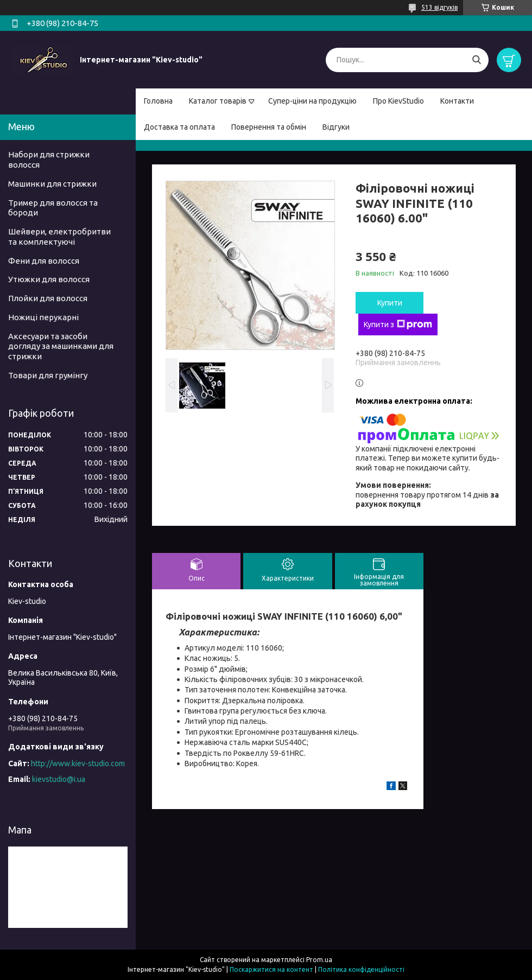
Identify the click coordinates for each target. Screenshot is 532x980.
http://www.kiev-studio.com (78, 763)
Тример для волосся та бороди (53, 208)
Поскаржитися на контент (271, 969)
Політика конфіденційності (361, 969)
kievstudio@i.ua (59, 779)
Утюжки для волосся (49, 279)
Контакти (457, 101)
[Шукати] (476, 60)
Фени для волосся (44, 261)
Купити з (398, 324)
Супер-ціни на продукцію (312, 101)
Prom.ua (319, 960)
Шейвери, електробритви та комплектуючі (59, 237)
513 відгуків (439, 7)
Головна (158, 101)
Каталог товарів (218, 101)
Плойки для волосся (48, 298)
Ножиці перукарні (43, 317)
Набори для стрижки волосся (49, 160)
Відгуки (336, 127)
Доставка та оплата (179, 127)
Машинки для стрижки (52, 184)
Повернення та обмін (269, 127)
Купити (390, 303)
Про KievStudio (398, 101)
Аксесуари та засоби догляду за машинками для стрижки (61, 346)
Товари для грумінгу (48, 375)
